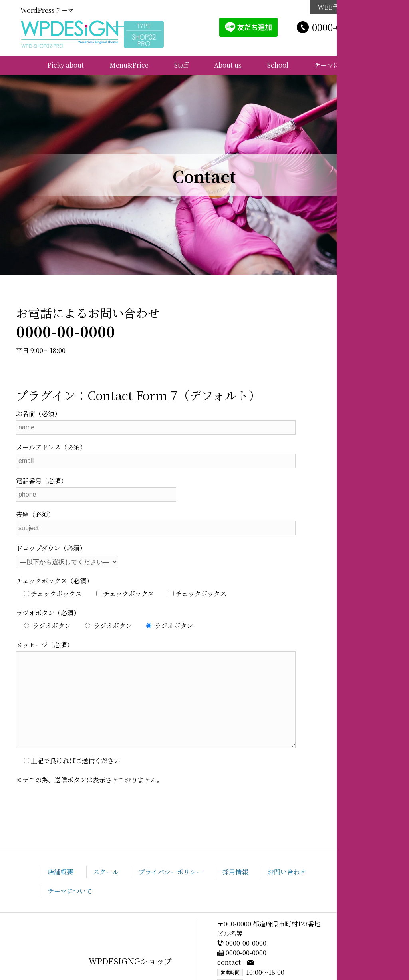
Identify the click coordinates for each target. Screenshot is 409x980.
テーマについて (336, 65)
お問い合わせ (287, 872)
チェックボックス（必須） (54, 581)
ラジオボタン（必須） (48, 613)
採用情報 (235, 872)
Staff (181, 65)
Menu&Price (129, 65)
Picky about (66, 65)
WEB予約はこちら (349, 7)
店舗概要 (60, 872)
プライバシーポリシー (171, 872)
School (278, 65)
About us (228, 65)
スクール (106, 872)
